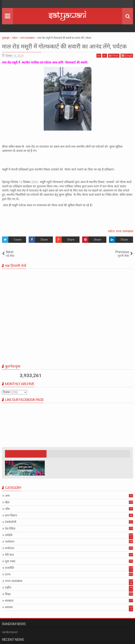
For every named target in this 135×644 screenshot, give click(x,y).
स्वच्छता (9, 608)
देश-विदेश (10, 536)
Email (127, 63)
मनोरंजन (10, 556)
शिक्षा (8, 602)
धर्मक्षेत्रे (9, 543)
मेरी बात (9, 562)
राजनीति (10, 575)
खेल (7, 510)
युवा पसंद (10, 569)
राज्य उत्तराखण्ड (124, 239)
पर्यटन (111, 239)
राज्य (8, 582)
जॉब (7, 516)
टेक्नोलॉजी (11, 530)
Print (114, 63)
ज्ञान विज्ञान (11, 523)
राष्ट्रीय (8, 595)
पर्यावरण (10, 549)
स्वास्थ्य (9, 615)
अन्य (7, 503)
